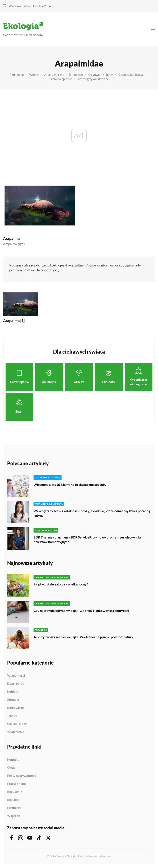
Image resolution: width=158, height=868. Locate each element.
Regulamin (15, 792)
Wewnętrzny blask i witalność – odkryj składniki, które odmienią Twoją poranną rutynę (92, 513)
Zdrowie (13, 700)
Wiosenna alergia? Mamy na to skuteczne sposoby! (71, 484)
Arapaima (11, 238)
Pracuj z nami (16, 784)
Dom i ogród (16, 684)
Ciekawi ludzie (17, 724)
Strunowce (76, 75)
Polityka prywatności (22, 776)
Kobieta (13, 692)
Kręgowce (94, 75)
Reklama (13, 800)
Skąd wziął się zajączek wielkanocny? (61, 584)
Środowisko (16, 708)
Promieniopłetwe (61, 79)
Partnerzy (14, 808)
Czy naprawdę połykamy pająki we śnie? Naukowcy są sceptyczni (81, 610)
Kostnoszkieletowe (131, 75)
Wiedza (34, 75)
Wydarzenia (16, 732)
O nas (11, 768)
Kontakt (13, 760)
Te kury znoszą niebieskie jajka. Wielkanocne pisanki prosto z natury (83, 637)
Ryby (109, 75)
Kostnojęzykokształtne (93, 79)
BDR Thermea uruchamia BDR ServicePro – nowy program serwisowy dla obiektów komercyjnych (87, 539)
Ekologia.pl (17, 75)
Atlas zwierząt (54, 75)
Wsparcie (14, 816)
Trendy (12, 716)
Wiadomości (16, 676)
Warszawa (15, 6)
